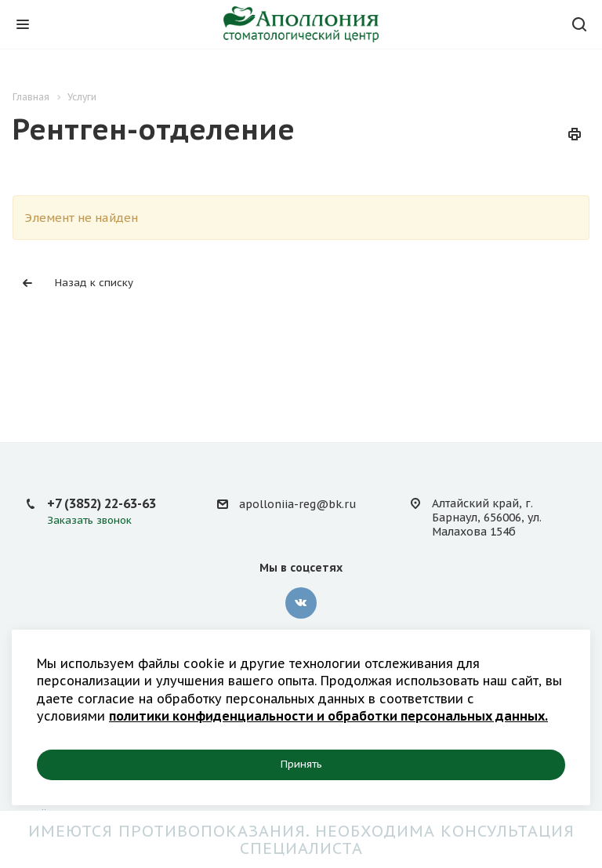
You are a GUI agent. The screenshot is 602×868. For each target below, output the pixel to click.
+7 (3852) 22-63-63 (102, 503)
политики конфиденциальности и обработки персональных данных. (328, 716)
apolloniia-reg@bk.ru (297, 504)
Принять (301, 764)
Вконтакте (301, 603)
